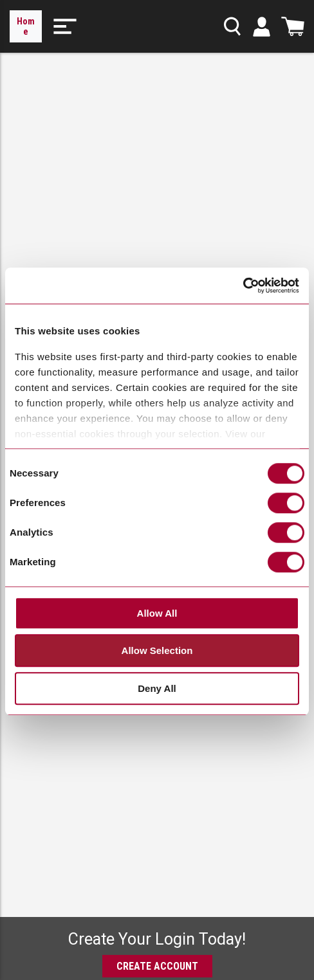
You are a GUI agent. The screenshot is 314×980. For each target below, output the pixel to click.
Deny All (157, 688)
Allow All (157, 613)
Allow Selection (157, 651)
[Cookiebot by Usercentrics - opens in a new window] (243, 286)
